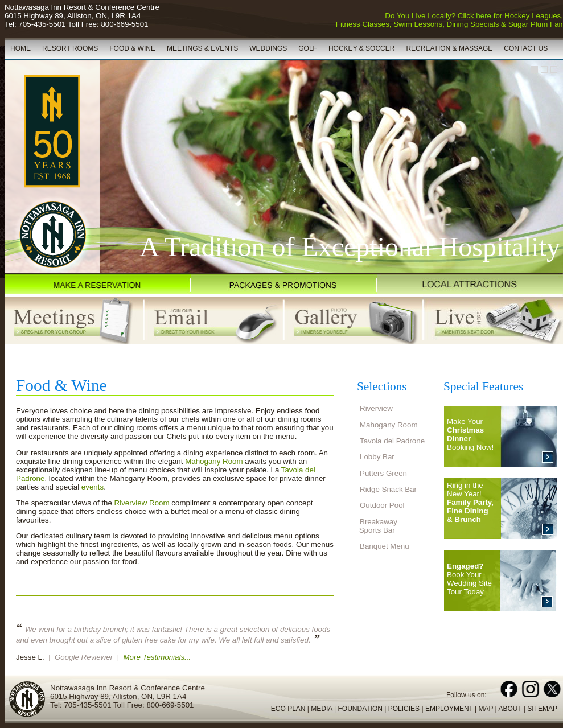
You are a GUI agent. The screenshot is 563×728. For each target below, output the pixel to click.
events (93, 487)
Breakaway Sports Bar (377, 526)
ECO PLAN (288, 709)
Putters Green (383, 473)
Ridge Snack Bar (388, 489)
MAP (486, 709)
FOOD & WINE (132, 48)
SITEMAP (542, 709)
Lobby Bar (377, 457)
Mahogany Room (214, 461)
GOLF (308, 48)
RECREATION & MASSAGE (449, 48)
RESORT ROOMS (70, 48)
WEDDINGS (268, 48)
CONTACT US (526, 48)
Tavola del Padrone (392, 441)
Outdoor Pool (382, 505)
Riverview (376, 408)
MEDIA (321, 709)
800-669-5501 (124, 24)
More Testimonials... (157, 657)
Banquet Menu (385, 546)
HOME (20, 48)
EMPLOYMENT (449, 709)
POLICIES (404, 709)
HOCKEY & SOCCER (361, 48)
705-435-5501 (42, 24)
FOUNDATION (360, 709)
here (484, 16)
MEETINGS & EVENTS (202, 48)
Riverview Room (142, 503)
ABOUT (510, 709)
